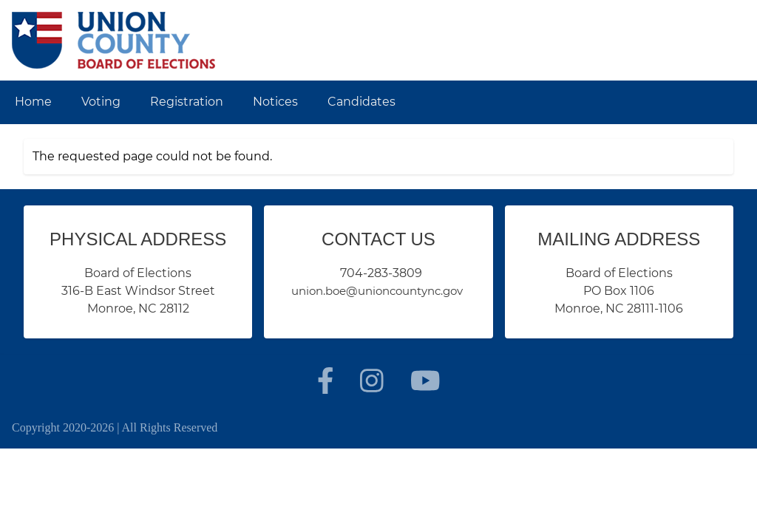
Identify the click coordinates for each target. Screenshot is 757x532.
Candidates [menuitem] (361, 102)
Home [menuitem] (33, 102)
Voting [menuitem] (101, 102)
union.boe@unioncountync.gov (377, 291)
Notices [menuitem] (275, 102)
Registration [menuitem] (187, 102)
